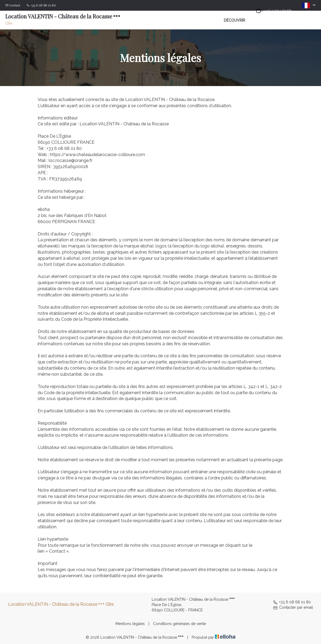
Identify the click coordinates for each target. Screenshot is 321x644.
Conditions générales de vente (179, 624)
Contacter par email (293, 607)
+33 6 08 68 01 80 (292, 602)
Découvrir (234, 20)
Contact (15, 5)
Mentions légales (130, 624)
